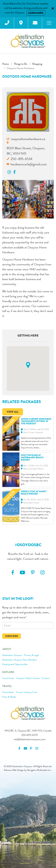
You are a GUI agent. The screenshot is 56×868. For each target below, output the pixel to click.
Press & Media (9, 697)
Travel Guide (8, 678)
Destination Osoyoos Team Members (20, 660)
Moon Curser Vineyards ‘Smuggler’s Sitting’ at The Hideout (36, 421)
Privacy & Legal (31, 655)
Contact (46, 678)
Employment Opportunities (15, 664)
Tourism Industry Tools (27, 692)
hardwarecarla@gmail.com (29, 164)
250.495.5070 (30, 735)
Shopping (37, 64)
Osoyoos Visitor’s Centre (28, 678)
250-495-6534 (21, 159)
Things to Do (21, 64)
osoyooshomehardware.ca (28, 139)
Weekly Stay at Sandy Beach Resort (34, 493)
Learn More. (36, 13)
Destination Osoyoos (12, 655)
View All (13, 412)
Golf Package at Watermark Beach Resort (32, 457)
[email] (28, 625)
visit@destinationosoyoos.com (30, 739)
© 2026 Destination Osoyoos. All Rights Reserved (28, 766)
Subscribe (12, 636)
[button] (28, 365)
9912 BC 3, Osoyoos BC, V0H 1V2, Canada (28, 731)
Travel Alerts (8, 692)
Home (6, 64)
